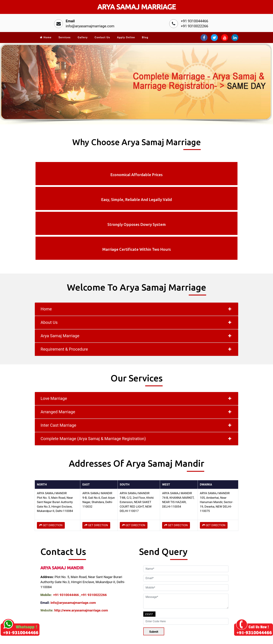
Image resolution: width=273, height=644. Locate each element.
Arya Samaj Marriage (60, 267)
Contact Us (102, 37)
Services (65, 37)
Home (46, 37)
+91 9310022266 (194, 26)
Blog (145, 37)
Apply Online (126, 37)
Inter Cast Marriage (58, 356)
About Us (49, 254)
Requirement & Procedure (64, 280)
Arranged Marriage (58, 343)
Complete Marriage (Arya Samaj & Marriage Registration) (93, 370)
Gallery (83, 37)
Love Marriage (54, 330)
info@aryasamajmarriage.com (90, 26)
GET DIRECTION (51, 456)
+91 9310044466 (194, 21)
